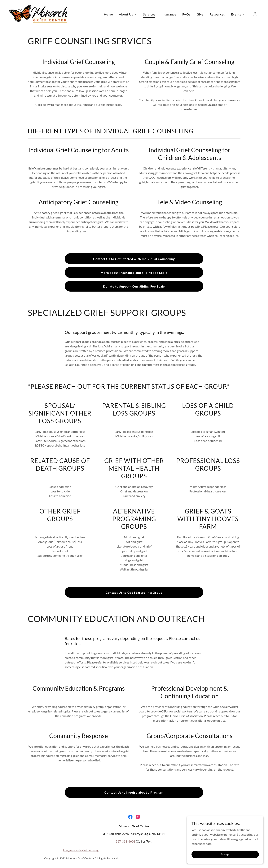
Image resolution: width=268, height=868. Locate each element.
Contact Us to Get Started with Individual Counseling (134, 259)
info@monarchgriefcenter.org (81, 850)
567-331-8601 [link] (125, 841)
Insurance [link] (169, 14)
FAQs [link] (186, 14)
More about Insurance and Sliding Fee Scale (134, 273)
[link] (38, 13)
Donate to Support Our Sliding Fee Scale (134, 286)
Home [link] (108, 14)
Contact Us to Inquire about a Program (134, 792)
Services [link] (149, 14)
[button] (128, 14)
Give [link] (200, 14)
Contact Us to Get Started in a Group (134, 592)
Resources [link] (217, 14)
